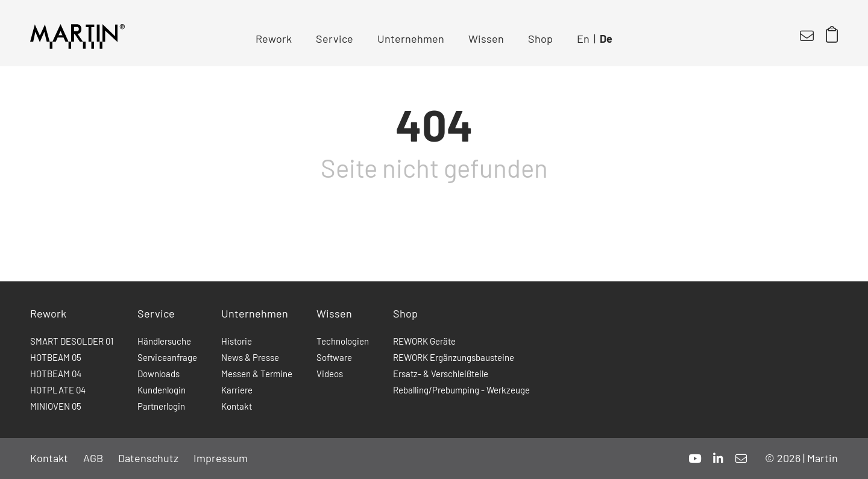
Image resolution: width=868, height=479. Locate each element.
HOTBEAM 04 (56, 374)
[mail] (741, 458)
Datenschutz (148, 458)
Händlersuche (164, 341)
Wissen (486, 39)
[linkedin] (718, 458)
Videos (330, 374)
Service (335, 39)
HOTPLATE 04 (58, 390)
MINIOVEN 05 (56, 406)
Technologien (343, 341)
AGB (93, 458)
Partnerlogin (161, 406)
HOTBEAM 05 (56, 357)
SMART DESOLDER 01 (72, 341)
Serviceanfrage (167, 357)
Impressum (221, 458)
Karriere (237, 390)
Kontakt (237, 406)
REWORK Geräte (424, 341)
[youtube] (695, 458)
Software (334, 357)
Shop (540, 39)
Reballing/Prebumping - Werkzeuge (461, 390)
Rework (274, 39)
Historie (237, 341)
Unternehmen (411, 39)
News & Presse (250, 357)
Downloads (159, 374)
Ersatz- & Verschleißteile (441, 374)
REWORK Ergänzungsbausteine (454, 357)
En (583, 39)
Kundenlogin (162, 390)
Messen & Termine (257, 374)
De (606, 39)
